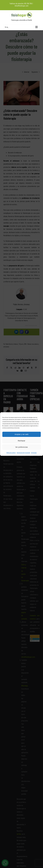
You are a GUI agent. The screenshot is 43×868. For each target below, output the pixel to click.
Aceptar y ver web (21, 434)
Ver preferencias (21, 447)
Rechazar (21, 441)
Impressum (34, 453)
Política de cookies (11, 453)
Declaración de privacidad (23, 453)
